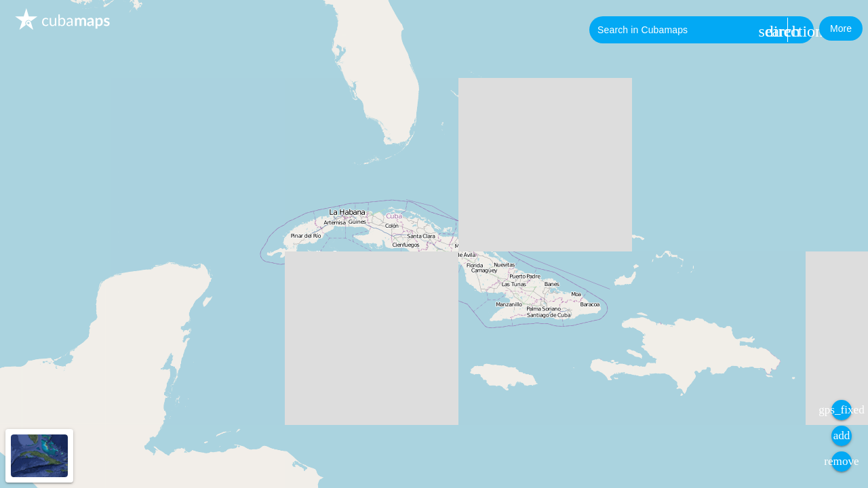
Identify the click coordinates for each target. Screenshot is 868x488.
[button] (841, 28)
